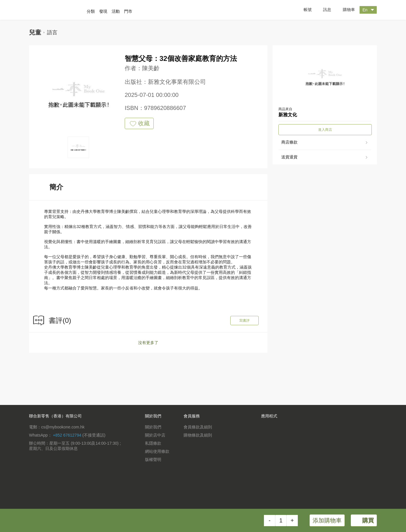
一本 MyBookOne (60, 10)
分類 (91, 11)
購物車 (345, 10)
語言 (52, 32)
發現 (103, 11)
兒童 (35, 32)
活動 (116, 11)
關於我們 (153, 427)
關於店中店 (155, 435)
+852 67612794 (67, 435)
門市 (128, 11)
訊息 (323, 10)
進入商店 (325, 130)
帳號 (303, 10)
